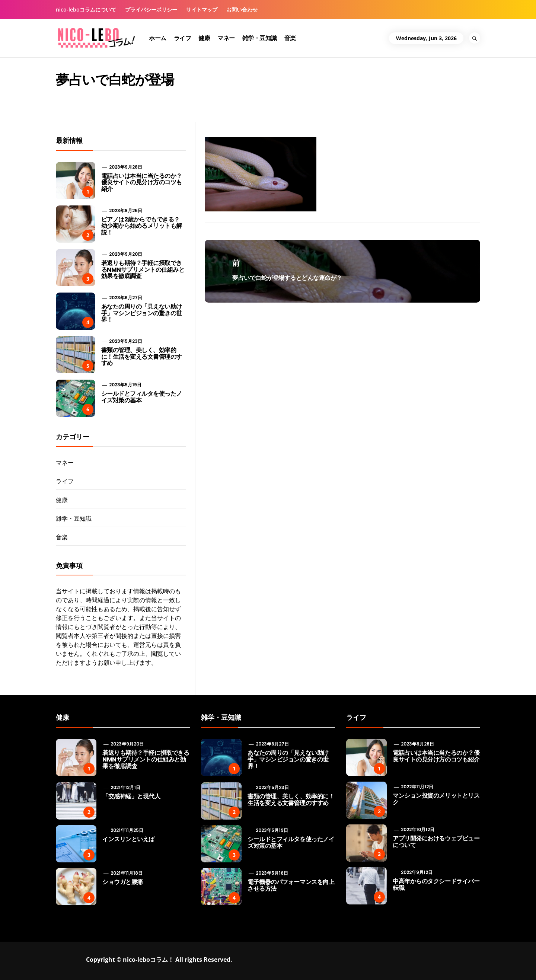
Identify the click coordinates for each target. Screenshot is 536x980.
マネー (226, 38)
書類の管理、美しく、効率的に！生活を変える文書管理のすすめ (142, 357)
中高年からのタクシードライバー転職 (436, 885)
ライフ (183, 38)
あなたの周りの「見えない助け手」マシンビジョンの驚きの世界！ (142, 313)
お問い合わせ (242, 9)
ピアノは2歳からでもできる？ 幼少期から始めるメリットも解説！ (142, 226)
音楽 (290, 38)
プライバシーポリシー (151, 9)
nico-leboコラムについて (86, 9)
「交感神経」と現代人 (131, 796)
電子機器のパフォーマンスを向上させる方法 (291, 885)
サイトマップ (202, 9)
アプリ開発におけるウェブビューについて (436, 842)
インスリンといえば (128, 839)
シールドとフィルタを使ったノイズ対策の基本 (142, 397)
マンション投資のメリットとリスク (436, 799)
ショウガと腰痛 (123, 882)
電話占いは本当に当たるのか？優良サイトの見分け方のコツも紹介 (142, 182)
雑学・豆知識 (260, 38)
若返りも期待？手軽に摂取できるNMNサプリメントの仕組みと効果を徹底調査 (143, 269)
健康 (204, 38)
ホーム (158, 38)
